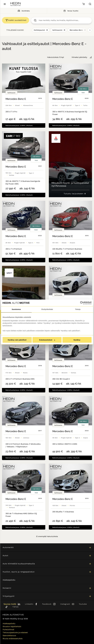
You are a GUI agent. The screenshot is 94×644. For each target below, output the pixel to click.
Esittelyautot (39, 30)
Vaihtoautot (57, 30)
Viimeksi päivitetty (79, 57)
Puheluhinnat (8, 629)
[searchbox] (64, 20)
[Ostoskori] (84, 4)
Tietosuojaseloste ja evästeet (15, 632)
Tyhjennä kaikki (15, 30)
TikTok (15, 607)
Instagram (65, 604)
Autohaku (23, 11)
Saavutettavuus (9, 635)
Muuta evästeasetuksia (13, 638)
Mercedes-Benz (76, 30)
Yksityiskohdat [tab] (47, 309)
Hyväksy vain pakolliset (17, 340)
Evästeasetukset (47, 340)
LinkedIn (29, 604)
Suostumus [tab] (16, 309)
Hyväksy (77, 340)
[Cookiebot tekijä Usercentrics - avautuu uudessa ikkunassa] (82, 303)
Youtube (83, 604)
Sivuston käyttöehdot (12, 626)
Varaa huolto (70, 11)
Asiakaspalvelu (9, 580)
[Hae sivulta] (90, 4)
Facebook (47, 604)
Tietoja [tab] (78, 309)
